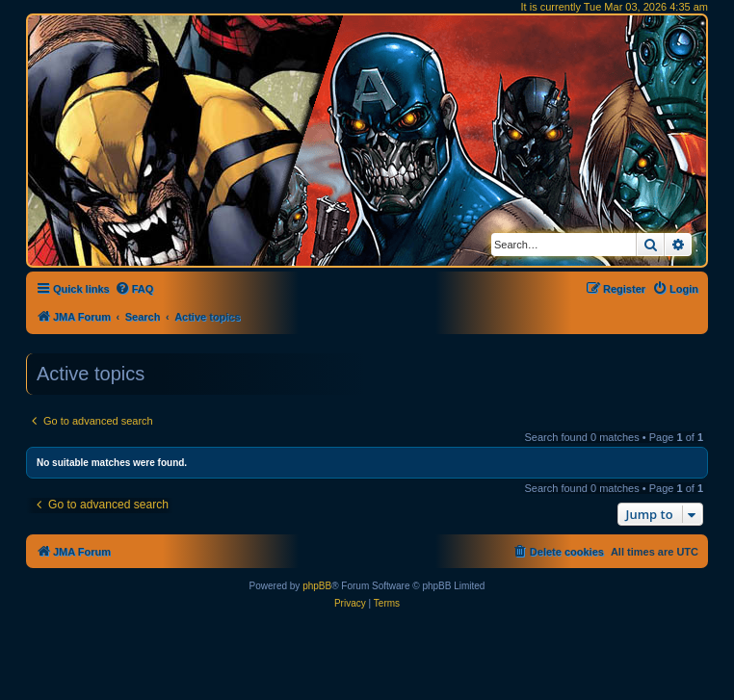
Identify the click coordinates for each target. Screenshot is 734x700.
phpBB (317, 586)
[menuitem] (134, 289)
